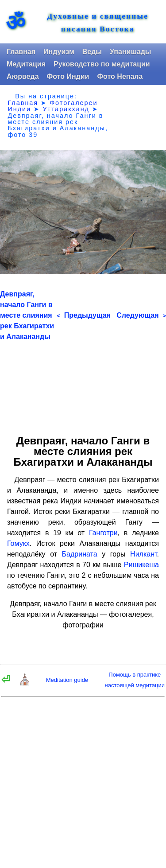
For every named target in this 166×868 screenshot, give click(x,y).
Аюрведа (23, 76)
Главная (21, 52)
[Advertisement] (83, 385)
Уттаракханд (66, 109)
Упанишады (130, 52)
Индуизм (59, 52)
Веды (92, 52)
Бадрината (80, 554)
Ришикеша (141, 565)
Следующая (141, 315)
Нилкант (143, 554)
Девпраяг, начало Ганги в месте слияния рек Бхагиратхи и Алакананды (27, 315)
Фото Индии (68, 76)
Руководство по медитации (102, 64)
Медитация (26, 64)
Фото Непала (120, 76)
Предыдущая (84, 315)
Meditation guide (67, 680)
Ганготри (103, 533)
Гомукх (18, 543)
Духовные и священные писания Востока (98, 23)
